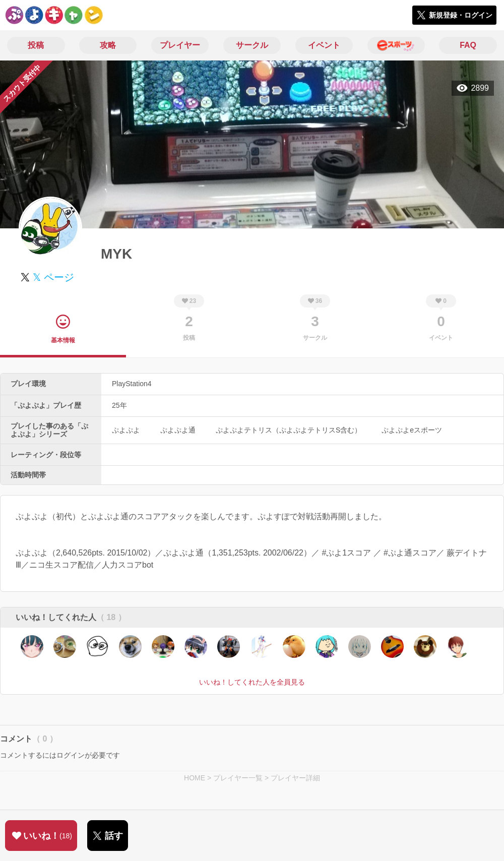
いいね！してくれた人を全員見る (252, 682)
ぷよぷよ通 (178, 430)
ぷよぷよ (126, 430)
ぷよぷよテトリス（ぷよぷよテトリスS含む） (289, 430)
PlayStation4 (132, 384)
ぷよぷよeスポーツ (412, 430)
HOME (195, 778)
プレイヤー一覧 (238, 778)
